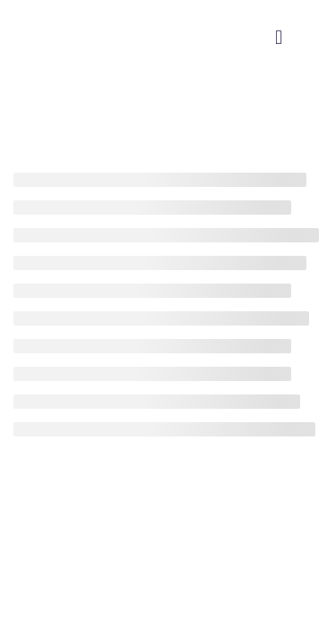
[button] (279, 37)
